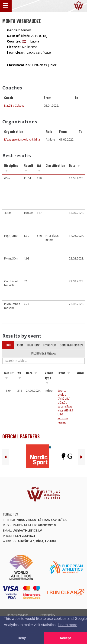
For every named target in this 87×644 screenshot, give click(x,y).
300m (20, 345)
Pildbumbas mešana (43, 353)
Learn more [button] (68, 625)
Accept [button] (65, 638)
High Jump (34, 345)
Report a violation (18, 615)
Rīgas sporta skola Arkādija (22, 140)
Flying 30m (50, 345)
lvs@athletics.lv (27, 530)
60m (8, 345)
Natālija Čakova (14, 106)
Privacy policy (47, 615)
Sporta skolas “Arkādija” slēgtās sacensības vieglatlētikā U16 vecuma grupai (65, 406)
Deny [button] (22, 638)
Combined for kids (71, 345)
